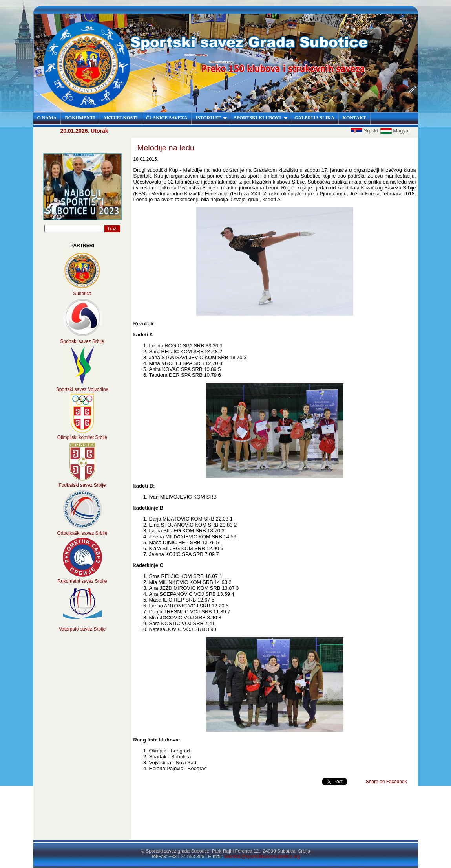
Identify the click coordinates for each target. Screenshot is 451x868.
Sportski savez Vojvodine (82, 389)
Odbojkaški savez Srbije (82, 533)
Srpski (365, 131)
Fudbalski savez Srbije (82, 485)
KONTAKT (354, 118)
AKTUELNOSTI (121, 118)
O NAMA (47, 118)
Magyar (395, 131)
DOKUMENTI (80, 118)
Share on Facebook (386, 782)
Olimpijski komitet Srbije (82, 437)
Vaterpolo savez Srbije (82, 629)
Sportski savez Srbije (82, 341)
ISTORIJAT (211, 118)
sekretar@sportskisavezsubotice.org (262, 857)
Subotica (82, 294)
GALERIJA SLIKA (314, 118)
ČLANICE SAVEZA (167, 118)
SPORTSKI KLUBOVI (261, 118)
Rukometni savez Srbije (82, 581)
